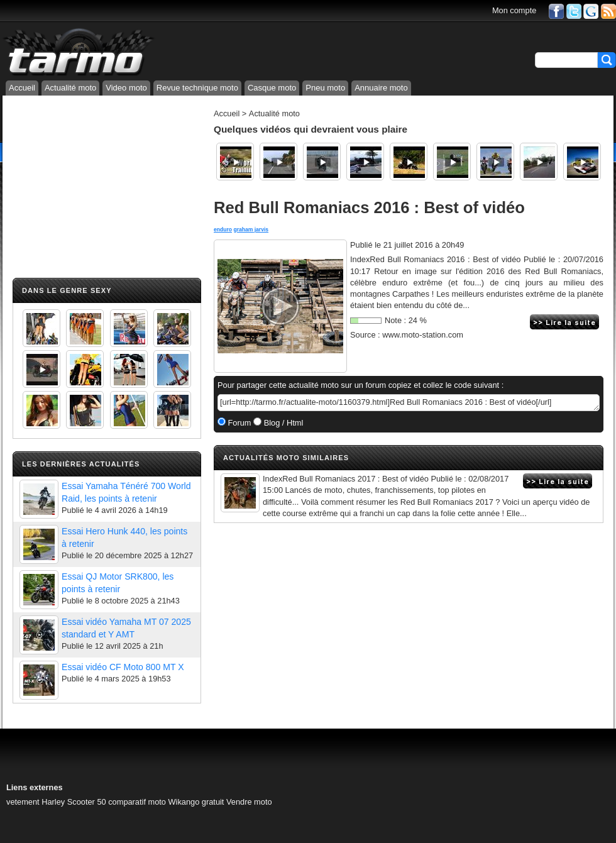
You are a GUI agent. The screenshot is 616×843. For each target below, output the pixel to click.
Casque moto (272, 88)
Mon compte (514, 10)
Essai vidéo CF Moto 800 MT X (123, 667)
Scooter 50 (87, 802)
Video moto (126, 88)
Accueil (22, 88)
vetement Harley (36, 802)
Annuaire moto (381, 88)
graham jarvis (251, 229)
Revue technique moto (197, 88)
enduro (223, 229)
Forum (239, 423)
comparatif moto (137, 802)
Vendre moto (249, 802)
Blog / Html (282, 423)
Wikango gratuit (196, 802)
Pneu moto (325, 88)
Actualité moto (70, 88)
